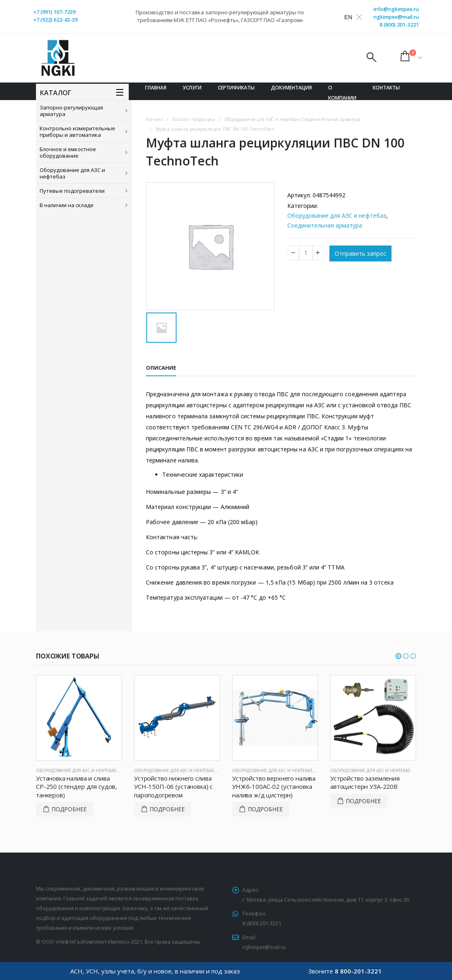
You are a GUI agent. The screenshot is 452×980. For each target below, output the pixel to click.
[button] (398, 656)
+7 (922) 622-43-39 (55, 20)
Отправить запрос (360, 253)
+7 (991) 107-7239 (54, 12)
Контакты (386, 88)
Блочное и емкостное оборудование (68, 152)
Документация (291, 88)
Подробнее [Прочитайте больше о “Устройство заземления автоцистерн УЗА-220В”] (363, 801)
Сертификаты (236, 88)
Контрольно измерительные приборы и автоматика (77, 132)
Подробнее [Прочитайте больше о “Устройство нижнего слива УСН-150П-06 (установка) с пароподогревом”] (167, 809)
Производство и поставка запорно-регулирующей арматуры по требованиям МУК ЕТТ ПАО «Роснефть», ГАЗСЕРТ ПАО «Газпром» (220, 16)
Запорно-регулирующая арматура (71, 111)
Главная (156, 88)
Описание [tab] (161, 368)
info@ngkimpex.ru (396, 9)
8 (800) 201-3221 (399, 25)
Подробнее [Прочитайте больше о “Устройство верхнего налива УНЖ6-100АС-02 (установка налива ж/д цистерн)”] (265, 809)
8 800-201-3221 (358, 971)
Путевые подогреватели (72, 191)
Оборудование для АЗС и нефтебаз (72, 173)
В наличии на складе (67, 205)
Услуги (192, 88)
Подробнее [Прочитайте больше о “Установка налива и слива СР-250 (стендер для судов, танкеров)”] (69, 809)
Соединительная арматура (325, 225)
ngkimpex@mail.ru (396, 17)
